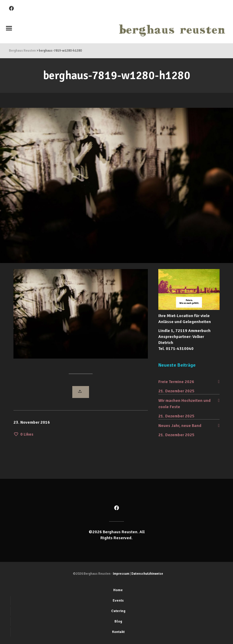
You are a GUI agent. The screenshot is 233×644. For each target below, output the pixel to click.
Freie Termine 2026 (176, 382)
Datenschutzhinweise (147, 574)
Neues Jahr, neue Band (180, 426)
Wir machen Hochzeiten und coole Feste (184, 404)
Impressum (121, 574)
